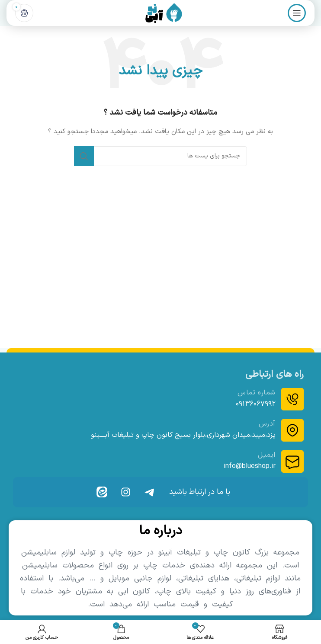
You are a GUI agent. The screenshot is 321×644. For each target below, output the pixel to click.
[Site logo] (160, 13)
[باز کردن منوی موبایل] (297, 13)
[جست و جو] (160, 156)
